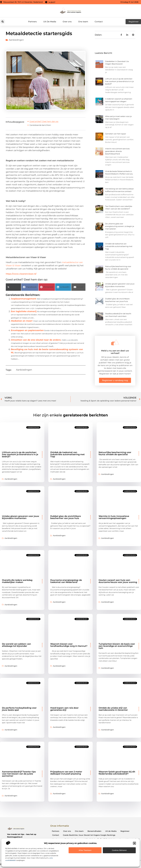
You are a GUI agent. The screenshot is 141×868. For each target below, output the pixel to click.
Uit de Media (111, 831)
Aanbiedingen (16, 40)
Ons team (83, 22)
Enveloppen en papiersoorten (27, 330)
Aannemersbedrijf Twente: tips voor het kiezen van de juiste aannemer (19, 774)
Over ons (67, 22)
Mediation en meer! (22, 321)
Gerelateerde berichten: (40, 125)
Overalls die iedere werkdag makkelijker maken (17, 581)
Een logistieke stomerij (24, 311)
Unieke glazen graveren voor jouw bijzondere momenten (21, 517)
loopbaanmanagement (24, 299)
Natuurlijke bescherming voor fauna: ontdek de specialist (115, 453)
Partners (32, 22)
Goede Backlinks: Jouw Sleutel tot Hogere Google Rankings (89, 835)
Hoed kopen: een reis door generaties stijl (64, 709)
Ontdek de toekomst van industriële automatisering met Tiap (119, 246)
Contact (99, 22)
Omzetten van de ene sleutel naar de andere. (36, 340)
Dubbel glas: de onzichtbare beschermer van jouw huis (66, 517)
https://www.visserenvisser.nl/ (21, 274)
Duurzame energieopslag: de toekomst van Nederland (66, 581)
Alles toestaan (85, 850)
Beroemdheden (94, 831)
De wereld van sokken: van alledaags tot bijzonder (16, 645)
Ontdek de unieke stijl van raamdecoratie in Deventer (113, 709)
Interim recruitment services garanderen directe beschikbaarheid (117, 151)
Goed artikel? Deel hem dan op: (44, 121)
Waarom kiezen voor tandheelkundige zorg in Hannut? (69, 645)
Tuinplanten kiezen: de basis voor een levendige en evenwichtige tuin (117, 646)
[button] (134, 843)
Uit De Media (50, 22)
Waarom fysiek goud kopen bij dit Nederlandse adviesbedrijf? (117, 773)
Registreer (125, 831)
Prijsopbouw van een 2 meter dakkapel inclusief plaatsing (66, 773)
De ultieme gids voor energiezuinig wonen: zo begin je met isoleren (120, 226)
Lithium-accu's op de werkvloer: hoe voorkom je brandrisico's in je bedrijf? (119, 81)
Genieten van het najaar (116, 134)
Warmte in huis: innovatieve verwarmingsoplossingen (114, 517)
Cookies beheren (119, 850)
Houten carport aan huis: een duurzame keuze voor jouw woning (118, 581)
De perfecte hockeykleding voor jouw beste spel (19, 709)
